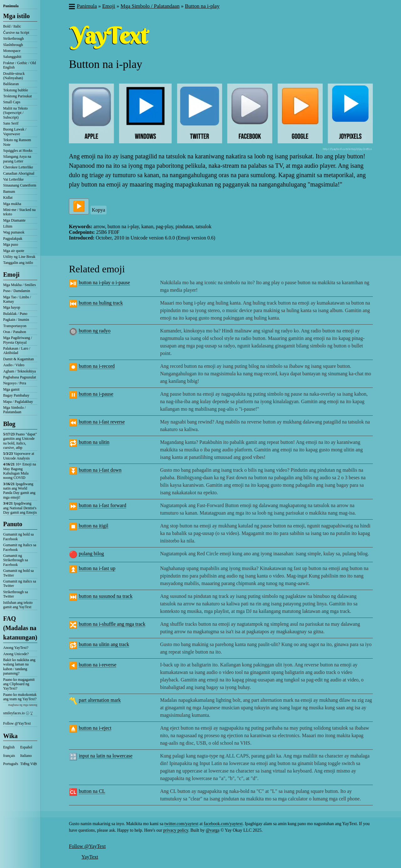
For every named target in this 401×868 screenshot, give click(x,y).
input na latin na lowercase (106, 756)
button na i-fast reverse (102, 422)
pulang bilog (91, 554)
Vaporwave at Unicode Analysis (19, 456)
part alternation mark (100, 700)
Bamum (9, 192)
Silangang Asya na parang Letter (17, 159)
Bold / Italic (12, 26)
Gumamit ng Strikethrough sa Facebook (16, 560)
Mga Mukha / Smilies (19, 285)
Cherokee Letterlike (18, 167)
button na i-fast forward (102, 505)
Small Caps (12, 102)
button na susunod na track (106, 596)
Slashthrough (13, 45)
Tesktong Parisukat (17, 96)
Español (26, 747)
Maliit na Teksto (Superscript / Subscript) (15, 113)
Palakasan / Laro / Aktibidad (17, 351)
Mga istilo (16, 16)
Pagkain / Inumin (16, 320)
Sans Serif (11, 123)
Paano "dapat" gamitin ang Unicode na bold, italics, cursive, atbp (20, 441)
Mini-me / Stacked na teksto (19, 212)
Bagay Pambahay (16, 395)
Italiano (26, 756)
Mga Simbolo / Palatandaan (14, 410)
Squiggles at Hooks (18, 151)
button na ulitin (94, 442)
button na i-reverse (97, 665)
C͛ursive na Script (16, 33)
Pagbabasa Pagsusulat (20, 377)
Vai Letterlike (13, 179)
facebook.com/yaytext (223, 824)
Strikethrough (13, 39)
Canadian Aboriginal (19, 173)
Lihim (8, 226)
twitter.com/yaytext (181, 824)
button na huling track (101, 303)
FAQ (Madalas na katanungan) (20, 628)
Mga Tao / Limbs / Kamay (17, 299)
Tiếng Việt (29, 764)
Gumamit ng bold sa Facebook (18, 537)
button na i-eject (95, 728)
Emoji (11, 275)
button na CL (92, 791)
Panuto (13, 524)
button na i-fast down (100, 470)
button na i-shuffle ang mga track (112, 624)
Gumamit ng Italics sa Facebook (20, 547)
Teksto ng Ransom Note (17, 142)
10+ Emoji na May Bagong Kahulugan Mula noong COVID (20, 471)
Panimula (11, 6)
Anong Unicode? (16, 654)
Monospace (12, 51)
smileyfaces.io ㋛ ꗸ (18, 713)
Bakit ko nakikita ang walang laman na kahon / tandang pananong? (19, 667)
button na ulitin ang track (104, 644)
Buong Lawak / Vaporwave (15, 131)
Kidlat (8, 198)
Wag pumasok (14, 232)
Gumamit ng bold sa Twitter (18, 573)
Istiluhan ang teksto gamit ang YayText (18, 605)
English (9, 747)
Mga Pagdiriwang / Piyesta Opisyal (18, 340)
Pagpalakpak (13, 239)
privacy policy (176, 830)
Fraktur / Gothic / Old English (20, 65)
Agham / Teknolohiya (19, 371)
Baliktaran (11, 84)
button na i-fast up (97, 568)
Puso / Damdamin (17, 291)
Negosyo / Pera (15, 383)
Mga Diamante (14, 220)
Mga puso (11, 244)
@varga (213, 830)
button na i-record (97, 366)
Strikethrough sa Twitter (16, 594)
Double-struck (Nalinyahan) (14, 76)
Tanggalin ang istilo (18, 263)
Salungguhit (12, 57)
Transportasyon (15, 326)
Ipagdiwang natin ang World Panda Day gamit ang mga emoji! (19, 491)
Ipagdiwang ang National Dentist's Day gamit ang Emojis (20, 508)
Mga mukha (12, 204)
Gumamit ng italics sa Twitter (20, 583)
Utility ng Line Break (19, 257)
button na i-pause (96, 394)
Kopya (99, 210)
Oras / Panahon (15, 332)
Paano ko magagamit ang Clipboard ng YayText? (19, 684)
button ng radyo (94, 331)
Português (11, 764)
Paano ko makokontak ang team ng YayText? (20, 697)
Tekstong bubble (16, 90)
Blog (9, 424)
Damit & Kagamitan (18, 359)
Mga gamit (11, 389)
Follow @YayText (17, 723)
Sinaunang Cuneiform (20, 185)
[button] (72, 7)
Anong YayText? (16, 648)
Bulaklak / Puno (15, 314)
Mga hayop (12, 307)
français (9, 756)
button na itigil (93, 526)
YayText (90, 857)
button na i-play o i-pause (104, 282)
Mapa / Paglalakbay (18, 402)
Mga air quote (14, 251)
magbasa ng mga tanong (23, 705)
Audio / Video (14, 365)
